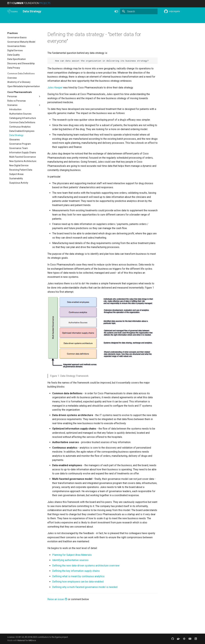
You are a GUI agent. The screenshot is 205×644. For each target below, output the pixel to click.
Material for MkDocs (27, 640)
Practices (127, 19)
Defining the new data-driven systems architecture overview (86, 566)
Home (10, 19)
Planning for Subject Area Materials (72, 555)
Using (33, 19)
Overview (22, 19)
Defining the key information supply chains (76, 571)
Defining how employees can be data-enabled (78, 582)
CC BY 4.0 (20, 637)
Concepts (114, 19)
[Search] (139, 11)
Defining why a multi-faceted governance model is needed (85, 587)
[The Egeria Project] (12, 11)
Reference (100, 19)
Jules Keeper (55, 88)
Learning (44, 19)
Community (59, 19)
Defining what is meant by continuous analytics (78, 576)
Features (86, 19)
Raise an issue (57, 599)
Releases (73, 19)
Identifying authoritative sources (70, 560)
